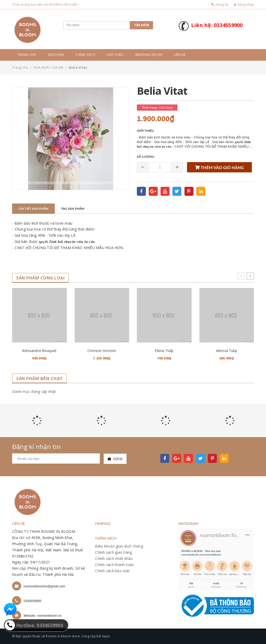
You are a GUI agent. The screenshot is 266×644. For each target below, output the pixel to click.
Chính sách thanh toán (114, 565)
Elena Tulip (164, 351)
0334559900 (33, 601)
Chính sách (85, 55)
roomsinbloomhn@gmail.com (45, 586)
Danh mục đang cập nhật (34, 391)
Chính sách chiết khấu (114, 558)
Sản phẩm (56, 55)
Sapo (106, 636)
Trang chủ (27, 55)
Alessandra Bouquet (39, 351)
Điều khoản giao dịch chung (119, 546)
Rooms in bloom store (63, 636)
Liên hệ (180, 55)
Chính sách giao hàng (114, 552)
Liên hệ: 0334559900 (217, 25)
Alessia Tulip (227, 351)
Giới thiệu (115, 55)
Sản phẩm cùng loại (40, 278)
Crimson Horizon (102, 351)
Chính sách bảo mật (112, 571)
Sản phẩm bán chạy (39, 379)
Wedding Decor (149, 55)
